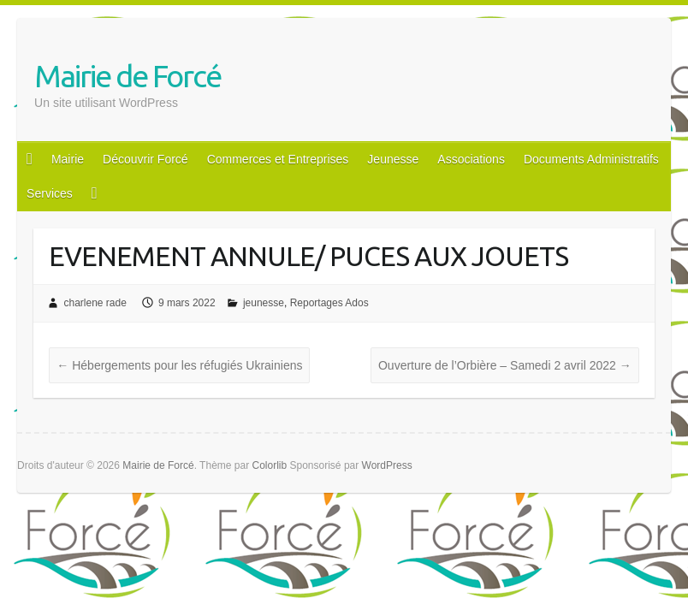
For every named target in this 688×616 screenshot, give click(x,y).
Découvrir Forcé (145, 159)
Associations (471, 159)
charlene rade (95, 303)
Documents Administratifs (591, 159)
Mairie (68, 159)
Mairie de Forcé (128, 76)
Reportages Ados (329, 303)
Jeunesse (393, 159)
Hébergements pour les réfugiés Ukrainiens (179, 365)
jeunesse (264, 303)
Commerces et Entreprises (278, 159)
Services (50, 193)
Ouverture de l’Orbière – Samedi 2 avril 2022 (505, 365)
